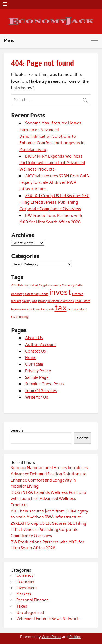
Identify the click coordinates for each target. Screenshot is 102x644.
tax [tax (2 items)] (61, 308)
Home (31, 358)
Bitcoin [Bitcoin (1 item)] (23, 285)
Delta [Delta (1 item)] (79, 285)
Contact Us (35, 351)
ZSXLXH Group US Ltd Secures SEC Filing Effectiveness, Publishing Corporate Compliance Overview (54, 202)
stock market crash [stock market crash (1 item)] (40, 310)
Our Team (34, 364)
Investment (27, 588)
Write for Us (37, 397)
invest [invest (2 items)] (60, 292)
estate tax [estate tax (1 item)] (32, 294)
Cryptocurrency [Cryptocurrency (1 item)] (50, 285)
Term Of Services (41, 391)
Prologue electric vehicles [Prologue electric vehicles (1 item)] (56, 301)
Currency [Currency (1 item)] (68, 285)
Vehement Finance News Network (48, 619)
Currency (25, 575)
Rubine (75, 637)
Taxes (22, 606)
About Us (34, 338)
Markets (24, 594)
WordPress (51, 637)
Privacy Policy (38, 371)
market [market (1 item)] (16, 301)
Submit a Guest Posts (45, 384)
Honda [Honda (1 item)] (44, 294)
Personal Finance (32, 600)
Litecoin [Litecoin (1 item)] (78, 294)
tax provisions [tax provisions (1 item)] (77, 310)
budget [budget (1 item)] (33, 285)
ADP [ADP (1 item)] (14, 285)
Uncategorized (30, 613)
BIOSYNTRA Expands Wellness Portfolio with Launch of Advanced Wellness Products (52, 163)
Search (17, 430)
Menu (9, 41)
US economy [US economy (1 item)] (20, 317)
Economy (25, 582)
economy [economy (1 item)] (18, 294)
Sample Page (37, 377)
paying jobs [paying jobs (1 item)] (30, 301)
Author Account (41, 345)
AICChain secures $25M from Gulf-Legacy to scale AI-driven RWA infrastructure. (54, 183)
